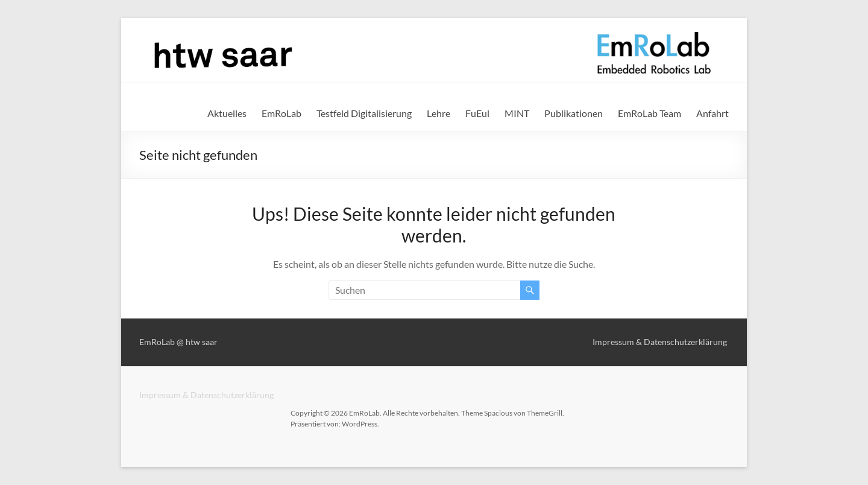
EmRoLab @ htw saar (178, 342)
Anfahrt (712, 113)
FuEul (477, 113)
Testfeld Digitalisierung (364, 113)
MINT (517, 113)
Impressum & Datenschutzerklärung (206, 395)
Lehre (439, 113)
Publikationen (574, 113)
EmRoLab (281, 113)
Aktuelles (227, 113)
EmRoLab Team (649, 113)
